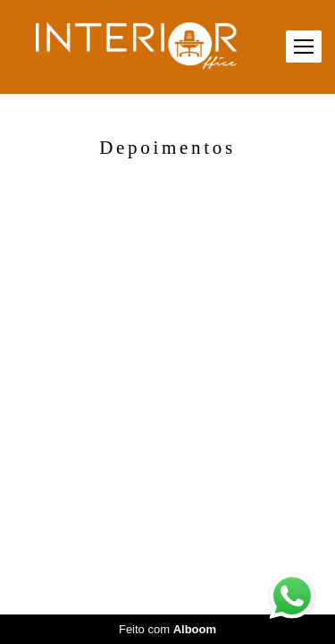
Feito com (167, 629)
